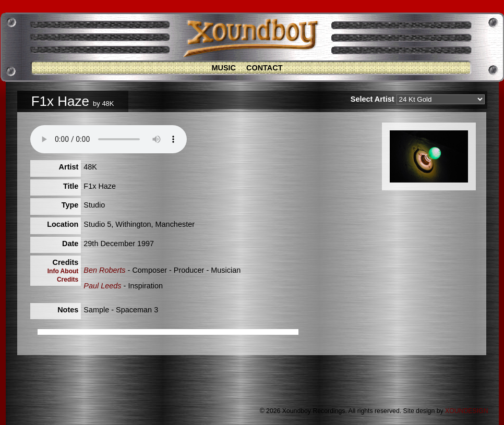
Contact (265, 68)
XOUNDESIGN (466, 411)
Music (224, 68)
